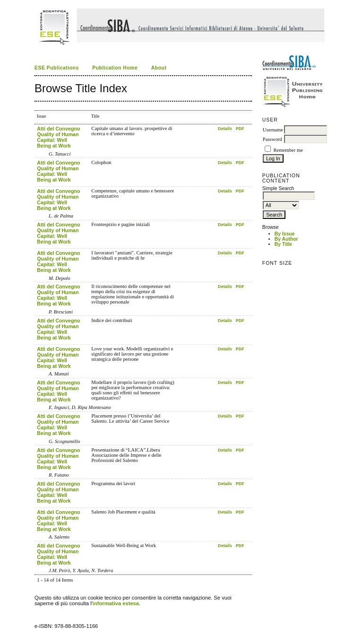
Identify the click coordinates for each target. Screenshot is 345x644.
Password (272, 139)
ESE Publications (57, 68)
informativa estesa (116, 603)
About (159, 68)
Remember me (288, 150)
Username (273, 130)
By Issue (285, 234)
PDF (240, 129)
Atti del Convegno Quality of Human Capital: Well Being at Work (58, 137)
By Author (286, 239)
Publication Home (115, 68)
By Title (283, 244)
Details (225, 129)
